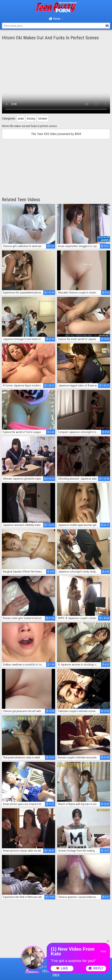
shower (43, 118)
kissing (31, 118)
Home (55, 19)
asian (21, 118)
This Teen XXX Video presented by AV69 (56, 134)
